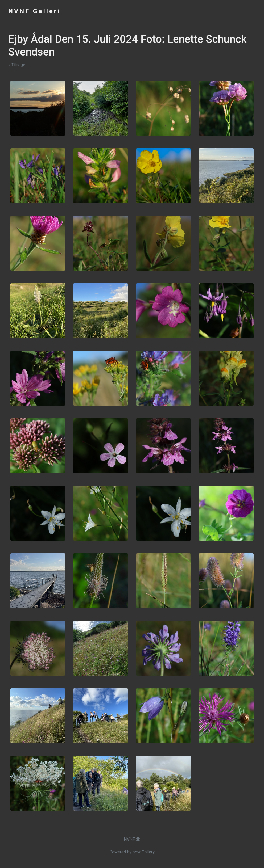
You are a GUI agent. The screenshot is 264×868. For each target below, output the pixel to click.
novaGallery (144, 852)
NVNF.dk (132, 839)
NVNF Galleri (34, 11)
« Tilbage (17, 65)
